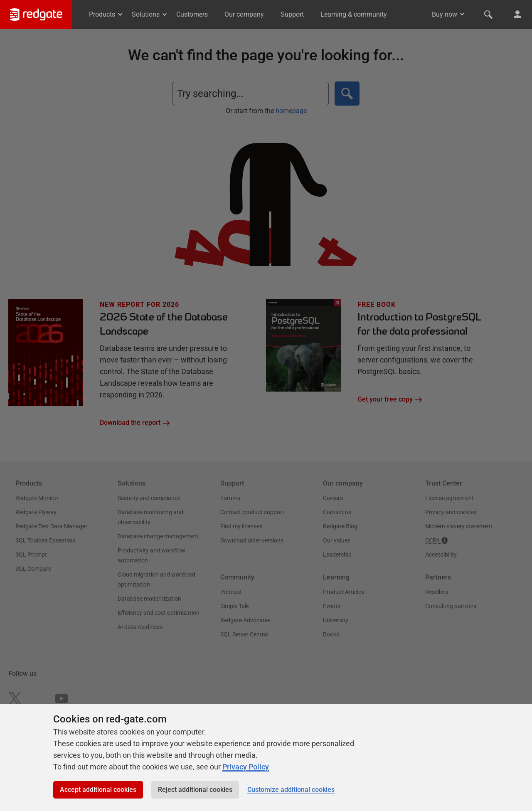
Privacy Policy (246, 767)
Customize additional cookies (291, 790)
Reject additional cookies (195, 790)
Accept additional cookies (98, 790)
